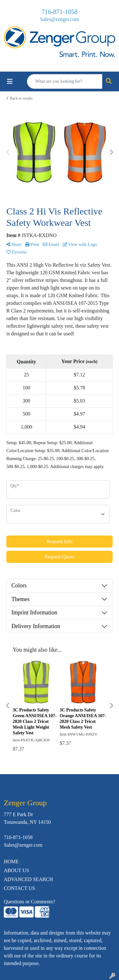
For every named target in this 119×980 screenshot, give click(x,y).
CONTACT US (19, 888)
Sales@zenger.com (60, 19)
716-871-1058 (60, 12)
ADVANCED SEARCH (28, 879)
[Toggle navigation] (10, 81)
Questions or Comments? (30, 902)
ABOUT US (16, 870)
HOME (11, 861)
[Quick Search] (65, 81)
